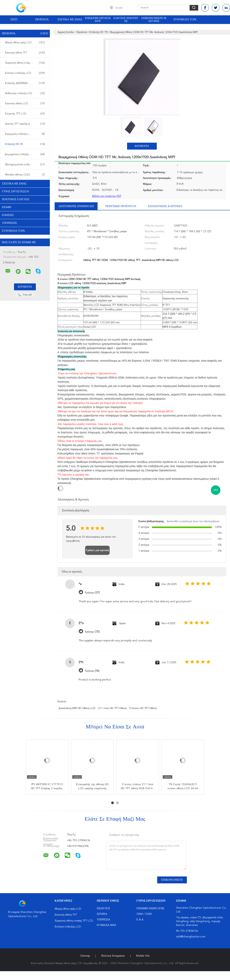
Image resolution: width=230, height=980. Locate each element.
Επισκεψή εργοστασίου (98, 20)
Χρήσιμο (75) (92, 632)
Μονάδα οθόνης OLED (25, 175)
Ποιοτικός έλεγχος (16, 199)
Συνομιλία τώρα (185, 20)
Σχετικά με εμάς (70, 20)
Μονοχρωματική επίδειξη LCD (25, 165)
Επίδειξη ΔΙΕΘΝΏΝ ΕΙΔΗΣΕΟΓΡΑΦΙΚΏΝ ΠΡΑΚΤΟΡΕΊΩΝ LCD (26, 83)
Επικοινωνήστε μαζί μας (154, 20)
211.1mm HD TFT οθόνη (112, 708)
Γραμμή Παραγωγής (150, 908)
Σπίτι (14, 20)
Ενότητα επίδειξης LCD (25, 73)
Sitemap (85, 956)
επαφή (7, 207)
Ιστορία (102, 914)
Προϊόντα (42, 20)
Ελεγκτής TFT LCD (25, 114)
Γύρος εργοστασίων (15, 192)
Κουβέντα (142, 146)
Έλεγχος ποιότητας (126, 20)
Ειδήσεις (8, 215)
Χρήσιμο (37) (92, 593)
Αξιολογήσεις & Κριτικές (165, 206)
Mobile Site (143, 956)
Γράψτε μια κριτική (97, 550)
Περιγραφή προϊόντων (121, 206)
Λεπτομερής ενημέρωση (76, 206)
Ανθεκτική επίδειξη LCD (25, 93)
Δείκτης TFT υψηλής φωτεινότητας (25, 124)
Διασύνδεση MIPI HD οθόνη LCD (77, 708)
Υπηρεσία (103, 920)
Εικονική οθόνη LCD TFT (25, 104)
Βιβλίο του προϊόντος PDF (107, 196)
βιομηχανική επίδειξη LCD (25, 154)
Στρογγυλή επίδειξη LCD (25, 134)
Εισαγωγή (103, 908)
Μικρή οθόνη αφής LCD (25, 43)
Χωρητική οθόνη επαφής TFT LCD (25, 63)
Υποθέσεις (9, 223)
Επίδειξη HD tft (25, 144)
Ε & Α (140, 920)
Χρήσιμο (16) (92, 671)
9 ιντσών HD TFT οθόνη (143, 708)
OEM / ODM (144, 914)
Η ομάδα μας (106, 925)
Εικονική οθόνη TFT (25, 53)
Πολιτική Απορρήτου (113, 956)
